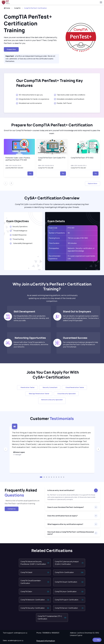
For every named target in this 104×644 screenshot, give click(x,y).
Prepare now (11, 49)
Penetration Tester (27, 387)
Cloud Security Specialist (66, 394)
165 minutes (72, 243)
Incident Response (19, 235)
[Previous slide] (6, 449)
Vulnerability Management (21, 243)
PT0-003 (71, 228)
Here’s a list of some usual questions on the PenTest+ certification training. (22, 502)
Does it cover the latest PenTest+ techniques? (66, 507)
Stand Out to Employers (77, 311)
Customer (52, 418)
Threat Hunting (17, 239)
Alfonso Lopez (19, 452)
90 (69, 233)
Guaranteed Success (75, 338)
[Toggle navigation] (101, 2)
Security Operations (19, 227)
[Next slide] (11, 183)
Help (97, 640)
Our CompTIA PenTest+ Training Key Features (50, 83)
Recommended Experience (55, 257)
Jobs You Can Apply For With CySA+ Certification (52, 375)
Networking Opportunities (30, 338)
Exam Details (56, 221)
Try (30, 173)
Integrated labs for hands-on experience (33, 99)
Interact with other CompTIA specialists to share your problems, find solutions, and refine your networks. (31, 345)
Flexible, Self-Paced (63, 103)
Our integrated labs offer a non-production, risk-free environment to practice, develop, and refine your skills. (31, 318)
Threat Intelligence (19, 231)
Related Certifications (52, 551)
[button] (41, 477)
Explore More (93, 183)
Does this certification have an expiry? (63, 516)
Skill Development (25, 311)
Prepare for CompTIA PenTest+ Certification (52, 125)
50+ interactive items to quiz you (29, 95)
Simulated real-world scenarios (29, 103)
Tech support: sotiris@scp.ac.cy (15, 633)
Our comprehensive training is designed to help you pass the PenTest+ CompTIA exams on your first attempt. (80, 345)
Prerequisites (54, 248)
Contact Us (12, 509)
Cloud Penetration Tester (74, 387)
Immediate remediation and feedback (69, 99)
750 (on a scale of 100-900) (78, 238)
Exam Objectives (18, 221)
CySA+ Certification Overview (52, 198)
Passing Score (54, 238)
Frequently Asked (21, 493)
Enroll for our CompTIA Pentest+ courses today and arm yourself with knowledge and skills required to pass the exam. (52, 132)
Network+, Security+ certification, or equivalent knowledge (81, 250)
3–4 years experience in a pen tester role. (81, 257)
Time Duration (54, 243)
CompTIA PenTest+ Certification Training (28, 23)
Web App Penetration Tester (39, 394)
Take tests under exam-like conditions (70, 95)
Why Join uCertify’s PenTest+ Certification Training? (52, 287)
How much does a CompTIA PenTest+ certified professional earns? (71, 533)
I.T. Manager (17, 455)
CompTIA (17, 8)
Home (7, 8)
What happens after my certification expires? (65, 524)
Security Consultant (50, 387)
